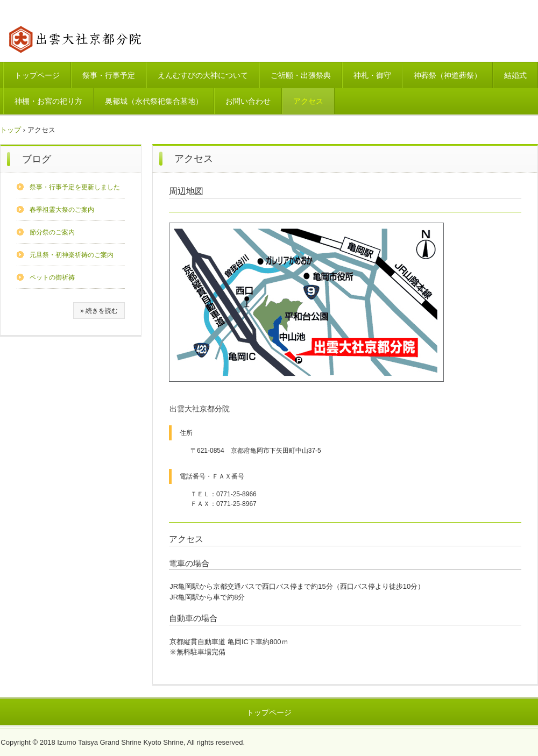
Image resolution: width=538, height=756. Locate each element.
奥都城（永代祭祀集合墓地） (154, 101)
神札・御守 (372, 75)
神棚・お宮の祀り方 (48, 101)
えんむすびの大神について (203, 75)
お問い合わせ (248, 101)
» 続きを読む (99, 311)
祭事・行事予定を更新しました (75, 187)
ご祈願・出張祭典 (301, 75)
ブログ (37, 159)
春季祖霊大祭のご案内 (62, 210)
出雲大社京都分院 (75, 39)
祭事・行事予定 (109, 75)
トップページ (37, 75)
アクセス (308, 101)
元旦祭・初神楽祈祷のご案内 (72, 255)
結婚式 (515, 75)
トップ (10, 130)
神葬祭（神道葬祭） (448, 75)
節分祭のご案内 (52, 232)
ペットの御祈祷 (52, 277)
